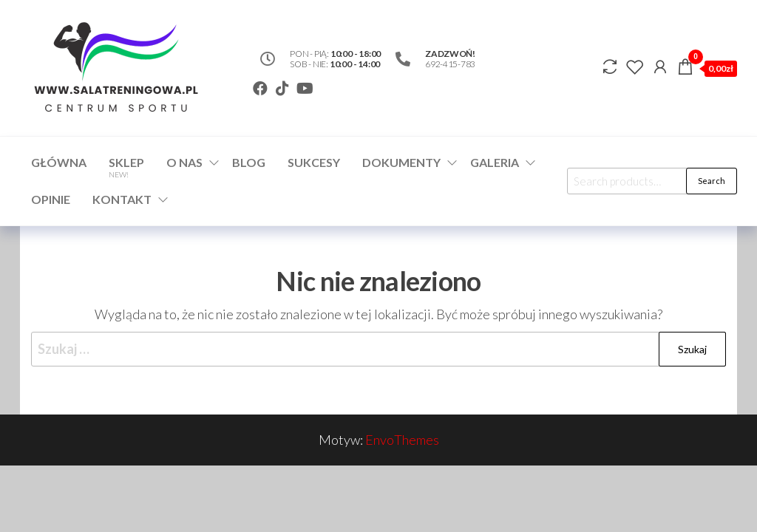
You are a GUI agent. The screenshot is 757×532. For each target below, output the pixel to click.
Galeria (495, 162)
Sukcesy (314, 162)
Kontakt (122, 199)
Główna (59, 162)
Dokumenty (401, 162)
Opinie (51, 199)
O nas (184, 162)
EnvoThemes (402, 440)
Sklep (126, 167)
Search (712, 181)
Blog (249, 162)
